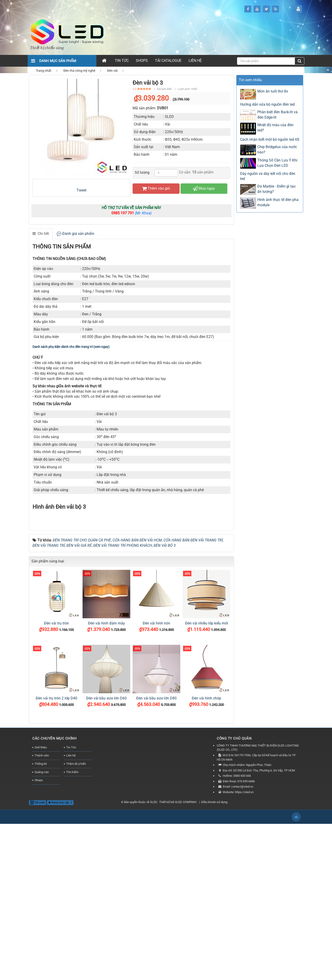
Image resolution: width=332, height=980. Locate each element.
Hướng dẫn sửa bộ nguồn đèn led (267, 104)
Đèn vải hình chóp (206, 855)
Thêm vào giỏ (156, 188)
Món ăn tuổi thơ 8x (273, 91)
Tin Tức (71, 904)
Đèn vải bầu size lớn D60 (106, 855)
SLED (154, 958)
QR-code (37, 959)
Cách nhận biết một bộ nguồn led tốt (270, 139)
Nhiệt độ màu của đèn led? (275, 128)
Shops (39, 936)
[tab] (41, 234)
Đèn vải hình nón (156, 780)
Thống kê (41, 920)
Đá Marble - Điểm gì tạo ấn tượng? (276, 189)
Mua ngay (204, 188)
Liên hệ (71, 912)
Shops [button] (142, 61)
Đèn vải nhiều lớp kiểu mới (207, 780)
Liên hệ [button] (195, 61)
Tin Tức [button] (122, 61)
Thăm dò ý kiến (76, 920)
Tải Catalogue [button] (168, 61)
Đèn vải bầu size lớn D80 (156, 855)
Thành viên (42, 912)
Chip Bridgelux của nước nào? (277, 149)
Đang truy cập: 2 (60, 959)
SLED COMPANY (186, 958)
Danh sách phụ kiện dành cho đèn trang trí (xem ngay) (71, 347)
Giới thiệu (41, 904)
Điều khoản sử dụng (214, 958)
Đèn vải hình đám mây (107, 780)
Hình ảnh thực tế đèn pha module (278, 202)
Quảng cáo (42, 928)
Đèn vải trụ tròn (56, 780)
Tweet (82, 190)
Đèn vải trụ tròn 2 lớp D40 (56, 855)
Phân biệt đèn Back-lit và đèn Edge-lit (277, 115)
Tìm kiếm (72, 928)
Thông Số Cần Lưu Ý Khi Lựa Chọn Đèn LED (277, 163)
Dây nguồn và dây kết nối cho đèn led (268, 176)
